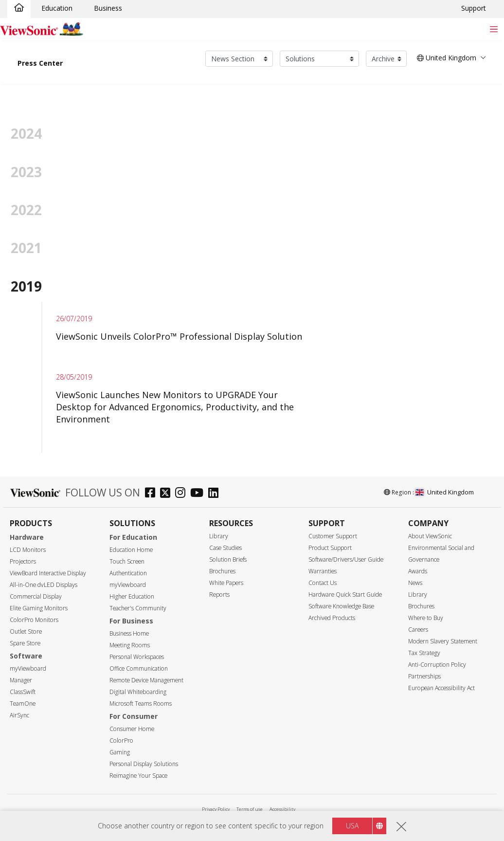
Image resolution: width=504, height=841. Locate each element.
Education (57, 8)
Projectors (23, 561)
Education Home (131, 550)
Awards (418, 571)
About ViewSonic (430, 536)
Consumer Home (132, 729)
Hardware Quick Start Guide (345, 594)
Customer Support (333, 536)
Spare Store (25, 643)
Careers (418, 630)
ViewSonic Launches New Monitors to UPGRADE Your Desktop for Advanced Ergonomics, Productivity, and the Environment (175, 407)
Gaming (120, 752)
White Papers (226, 583)
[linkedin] (216, 494)
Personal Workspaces (137, 657)
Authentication (128, 573)
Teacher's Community (138, 608)
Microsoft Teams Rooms (141, 704)
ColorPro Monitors (34, 620)
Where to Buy (426, 618)
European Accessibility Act (441, 688)
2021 (26, 248)
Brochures (222, 571)
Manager (21, 680)
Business (108, 8)
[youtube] (199, 494)
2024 (26, 133)
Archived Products (332, 618)
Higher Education (132, 596)
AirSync (19, 715)
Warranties (323, 571)
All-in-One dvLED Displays (44, 585)
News (415, 583)
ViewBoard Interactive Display (48, 573)
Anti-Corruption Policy (437, 665)
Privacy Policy (216, 809)
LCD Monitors (28, 550)
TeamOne (23, 704)
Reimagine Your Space (138, 776)
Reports (219, 594)
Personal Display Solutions (144, 764)
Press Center (40, 63)
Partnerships (424, 676)
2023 (26, 172)
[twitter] (168, 494)
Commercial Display (36, 596)
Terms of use (250, 809)
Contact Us (323, 583)
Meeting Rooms (130, 645)
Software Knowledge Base (341, 606)
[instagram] (183, 494)
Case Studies (225, 548)
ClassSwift (23, 692)
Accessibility (282, 809)
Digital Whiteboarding (138, 692)
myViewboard (28, 668)
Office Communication (139, 668)
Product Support (330, 548)
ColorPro (121, 740)
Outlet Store (26, 631)
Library (219, 536)
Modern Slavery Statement (443, 641)
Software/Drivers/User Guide (346, 559)
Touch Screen (127, 561)
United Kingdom (445, 492)
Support (474, 8)
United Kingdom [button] (447, 58)
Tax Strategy (424, 653)
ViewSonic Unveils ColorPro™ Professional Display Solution (179, 336)
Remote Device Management (146, 680)
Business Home (129, 633)
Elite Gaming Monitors (39, 608)
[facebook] (153, 494)
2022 (26, 210)
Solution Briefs (228, 559)
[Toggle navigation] (494, 29)
